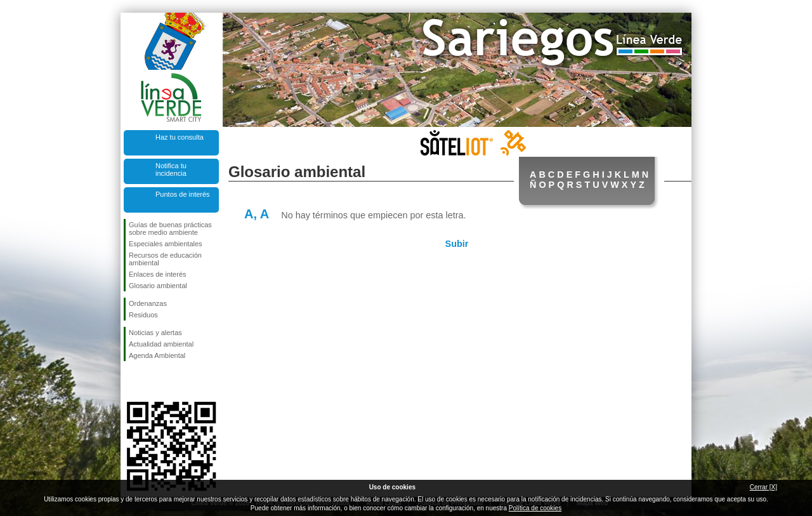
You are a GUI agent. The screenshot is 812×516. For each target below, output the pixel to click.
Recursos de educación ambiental (165, 259)
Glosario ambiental (158, 286)
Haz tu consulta (180, 137)
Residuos (143, 315)
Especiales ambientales (166, 244)
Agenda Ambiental (157, 355)
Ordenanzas (148, 303)
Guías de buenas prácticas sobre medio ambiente (170, 228)
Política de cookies (535, 508)
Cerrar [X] (763, 487)
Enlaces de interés (158, 274)
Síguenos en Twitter (152, 381)
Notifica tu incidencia (171, 169)
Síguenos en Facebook (131, 381)
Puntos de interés (183, 194)
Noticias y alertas (155, 333)
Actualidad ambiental (161, 344)
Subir (457, 244)
